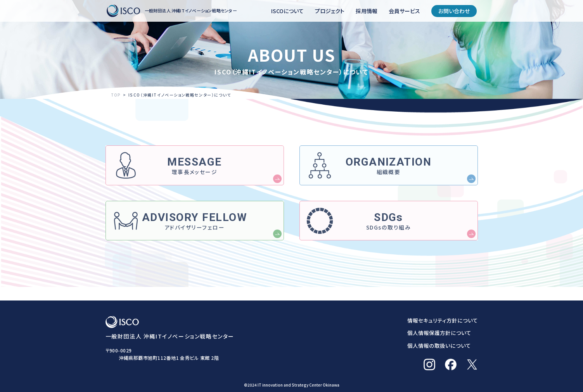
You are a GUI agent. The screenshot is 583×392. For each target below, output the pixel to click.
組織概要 (388, 169)
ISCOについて (287, 11)
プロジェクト (330, 11)
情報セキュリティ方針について (441, 320)
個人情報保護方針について (438, 333)
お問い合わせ (454, 11)
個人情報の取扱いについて (438, 345)
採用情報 (367, 11)
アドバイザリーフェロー (195, 231)
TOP (116, 95)
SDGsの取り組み (388, 231)
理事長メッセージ (195, 169)
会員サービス (404, 11)
